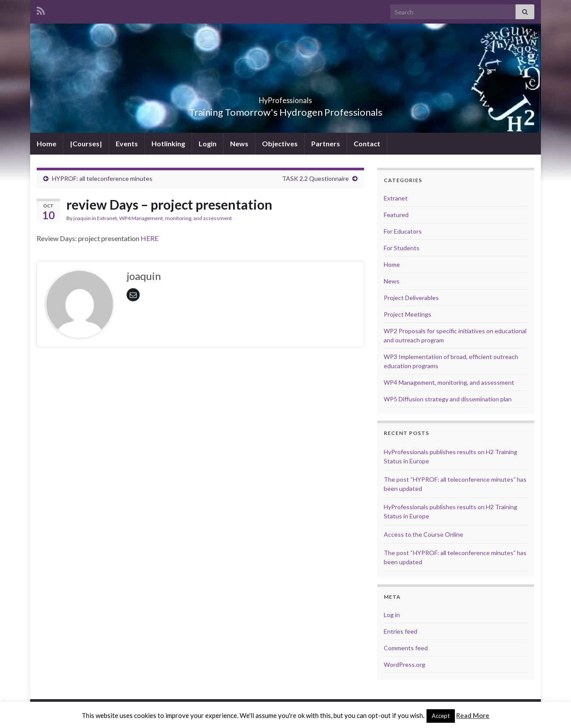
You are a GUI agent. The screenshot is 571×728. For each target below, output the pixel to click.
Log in (392, 615)
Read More (473, 715)
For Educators (403, 231)
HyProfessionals (285, 98)
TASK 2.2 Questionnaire (315, 178)
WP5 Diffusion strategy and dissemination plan (448, 399)
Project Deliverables (411, 298)
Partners (326, 143)
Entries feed (401, 631)
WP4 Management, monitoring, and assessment (175, 218)
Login (208, 143)
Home (46, 143)
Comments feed (406, 648)
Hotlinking (168, 143)
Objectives (280, 143)
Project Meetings (408, 314)
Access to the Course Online (423, 534)
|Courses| (86, 143)
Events (127, 143)
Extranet (107, 218)
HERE (150, 238)
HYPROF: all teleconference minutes (102, 178)
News (239, 143)
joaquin (82, 218)
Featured (396, 215)
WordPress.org (404, 664)
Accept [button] (441, 716)
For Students (402, 248)
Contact (367, 143)
